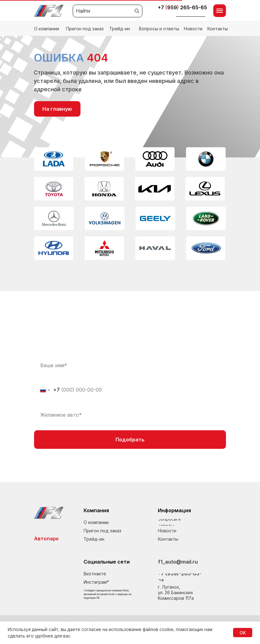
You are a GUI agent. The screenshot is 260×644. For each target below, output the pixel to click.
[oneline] (130, 415)
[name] (130, 365)
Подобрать (130, 440)
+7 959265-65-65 (182, 7)
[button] (191, 13)
